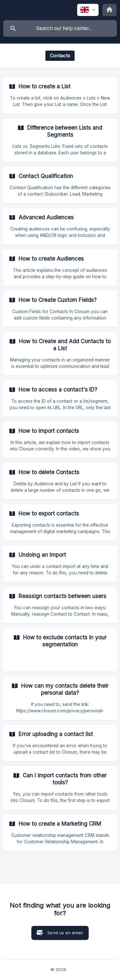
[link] (60, 95)
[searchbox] (60, 28)
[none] (88, 10)
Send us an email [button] (65, 933)
